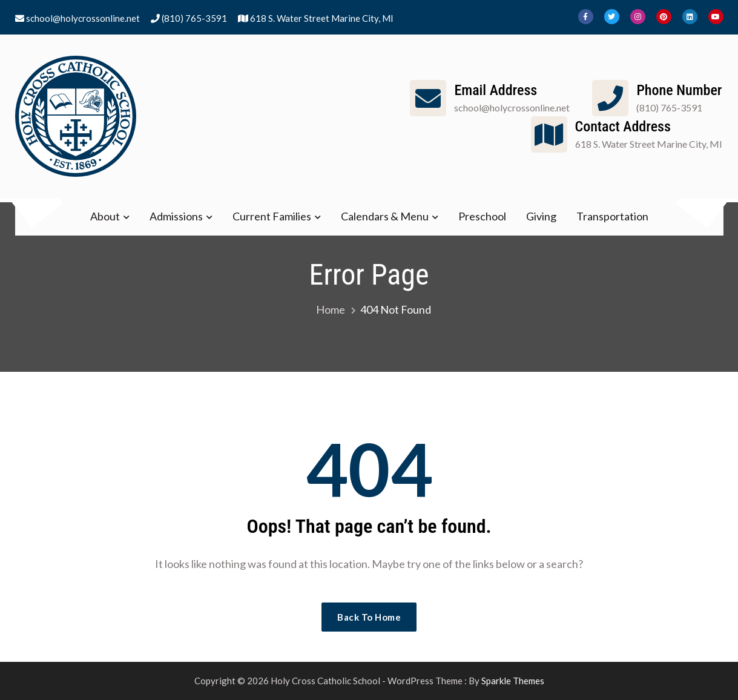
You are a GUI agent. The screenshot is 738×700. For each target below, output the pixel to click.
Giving (541, 216)
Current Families (272, 216)
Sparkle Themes (513, 681)
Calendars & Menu (385, 216)
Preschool (482, 216)
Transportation (612, 216)
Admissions (176, 216)
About (105, 216)
